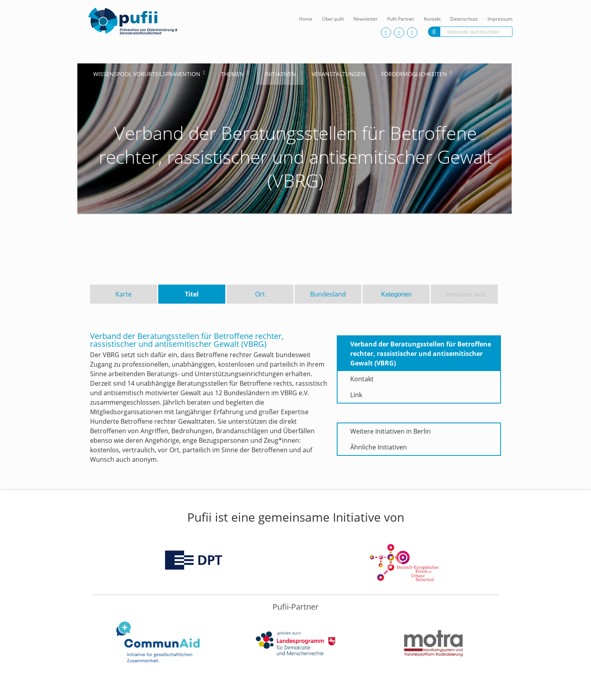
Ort (260, 294)
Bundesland (328, 294)
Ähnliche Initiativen (379, 447)
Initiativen (280, 74)
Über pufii (333, 19)
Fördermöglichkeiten (414, 74)
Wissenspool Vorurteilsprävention (147, 74)
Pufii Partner (401, 19)
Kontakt (432, 19)
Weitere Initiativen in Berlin (390, 431)
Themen (232, 74)
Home (306, 19)
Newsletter (366, 19)
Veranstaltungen (339, 74)
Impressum (500, 19)
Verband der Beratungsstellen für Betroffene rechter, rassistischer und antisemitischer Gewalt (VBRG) (421, 354)
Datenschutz (464, 19)
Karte (124, 294)
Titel (192, 294)
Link (356, 395)
